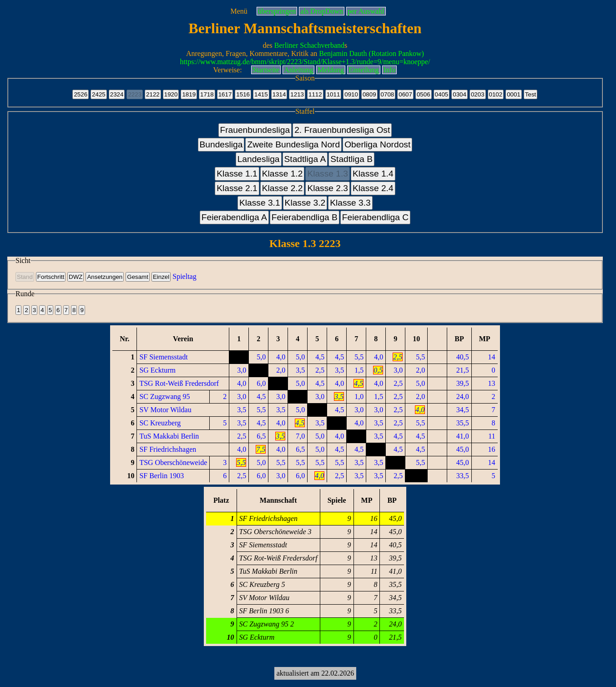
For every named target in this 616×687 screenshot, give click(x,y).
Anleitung (298, 70)
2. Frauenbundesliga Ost (342, 130)
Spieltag (184, 276)
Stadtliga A (305, 159)
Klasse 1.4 (373, 174)
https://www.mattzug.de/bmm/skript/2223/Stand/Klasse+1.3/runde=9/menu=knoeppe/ (305, 62)
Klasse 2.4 (373, 188)
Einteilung (364, 70)
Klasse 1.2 (283, 174)
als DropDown (322, 11)
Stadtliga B (351, 159)
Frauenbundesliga (255, 130)
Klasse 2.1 (237, 188)
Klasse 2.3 (328, 188)
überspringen (277, 11)
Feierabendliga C (375, 217)
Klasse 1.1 (237, 174)
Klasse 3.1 (260, 203)
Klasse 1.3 (328, 174)
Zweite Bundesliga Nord (293, 144)
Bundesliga (221, 144)
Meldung (331, 70)
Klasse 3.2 (305, 203)
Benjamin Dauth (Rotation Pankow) (371, 53)
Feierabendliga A (234, 217)
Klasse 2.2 (283, 188)
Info (390, 70)
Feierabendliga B (305, 217)
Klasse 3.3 (350, 203)
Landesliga (259, 159)
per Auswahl (366, 11)
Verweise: (228, 70)
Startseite (266, 70)
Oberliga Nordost (377, 144)
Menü (239, 11)
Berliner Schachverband (309, 45)
